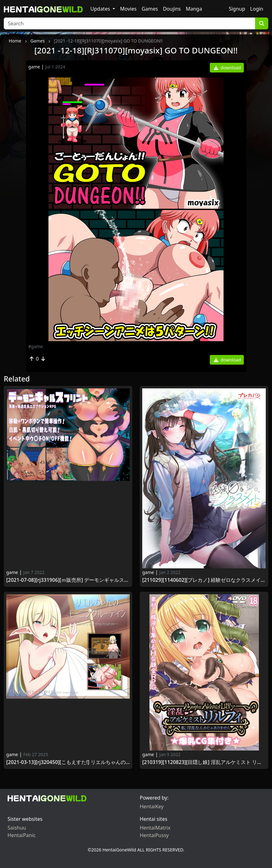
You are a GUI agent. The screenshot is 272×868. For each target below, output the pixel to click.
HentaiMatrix (155, 828)
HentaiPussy (154, 835)
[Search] (129, 23)
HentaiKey (152, 806)
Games (150, 9)
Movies (128, 9)
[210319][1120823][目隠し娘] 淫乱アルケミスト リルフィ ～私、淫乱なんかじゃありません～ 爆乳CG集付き (204, 762)
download (227, 68)
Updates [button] (101, 9)
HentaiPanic (22, 835)
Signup (237, 9)
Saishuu (17, 828)
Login (257, 9)
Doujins (172, 9)
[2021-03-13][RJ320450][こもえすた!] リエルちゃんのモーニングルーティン (68, 762)
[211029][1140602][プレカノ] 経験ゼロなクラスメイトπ (204, 580)
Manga (194, 9)
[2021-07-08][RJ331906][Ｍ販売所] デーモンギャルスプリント (68, 580)
